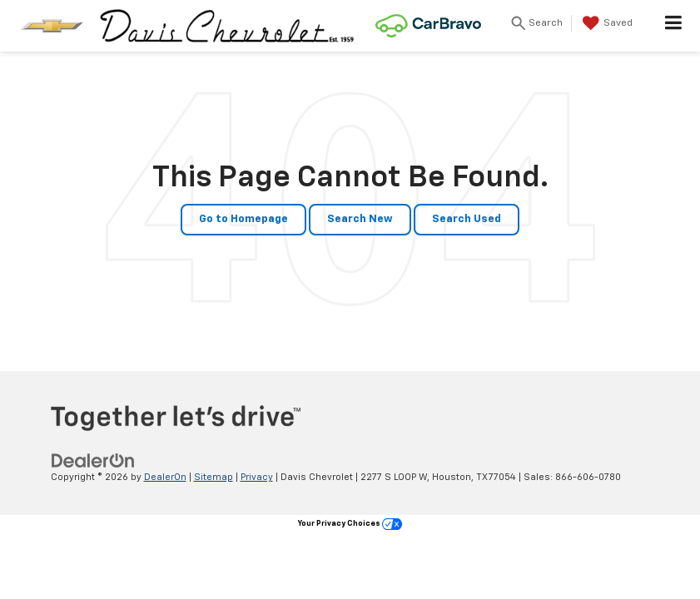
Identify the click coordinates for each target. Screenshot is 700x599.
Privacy (257, 477)
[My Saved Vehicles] (606, 23)
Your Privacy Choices (350, 524)
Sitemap (213, 477)
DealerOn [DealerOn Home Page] (165, 477)
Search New (360, 219)
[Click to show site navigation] (674, 26)
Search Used (467, 219)
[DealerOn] (93, 460)
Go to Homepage (243, 219)
